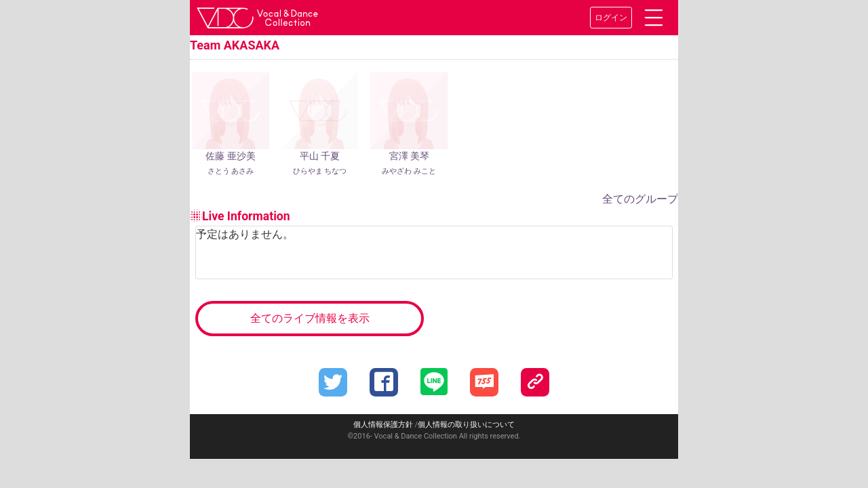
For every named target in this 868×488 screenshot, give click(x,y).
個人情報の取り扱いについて (466, 418)
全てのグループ (640, 193)
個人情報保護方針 (383, 418)
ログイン (611, 18)
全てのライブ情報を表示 (310, 311)
